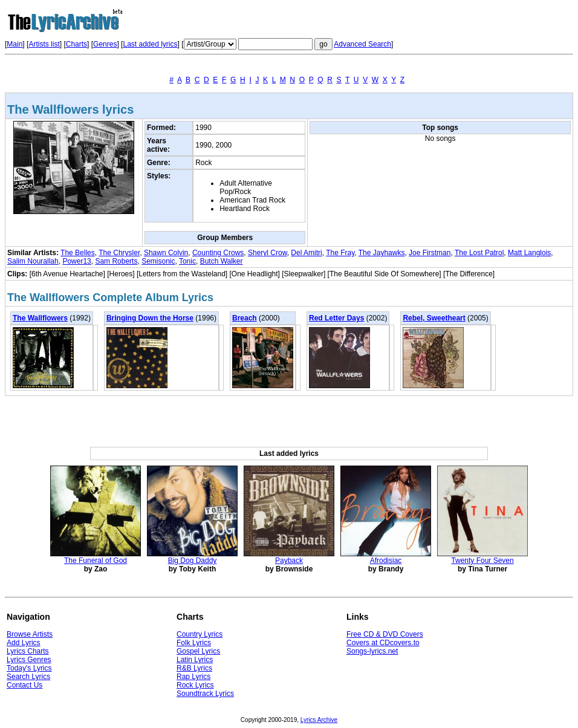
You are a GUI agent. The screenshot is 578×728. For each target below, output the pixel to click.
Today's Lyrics (29, 668)
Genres (105, 44)
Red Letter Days (336, 318)
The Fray (340, 253)
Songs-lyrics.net (372, 651)
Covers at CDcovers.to (383, 643)
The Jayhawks (382, 253)
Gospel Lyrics (198, 651)
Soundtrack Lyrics (205, 694)
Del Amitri (306, 253)
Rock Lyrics (195, 685)
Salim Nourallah (33, 261)
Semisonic (158, 261)
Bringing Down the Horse (150, 318)
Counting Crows (218, 253)
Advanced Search (362, 44)
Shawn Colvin (166, 253)
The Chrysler (119, 253)
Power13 (76, 261)
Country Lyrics (200, 634)
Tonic (187, 261)
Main (15, 44)
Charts (76, 44)
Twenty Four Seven (482, 561)
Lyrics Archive (319, 720)
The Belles (78, 253)
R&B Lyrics (194, 668)
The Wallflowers (40, 318)
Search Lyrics (28, 677)
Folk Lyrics (194, 643)
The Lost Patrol (479, 253)
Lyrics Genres (29, 660)
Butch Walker (222, 261)
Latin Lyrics (195, 660)
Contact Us (24, 685)
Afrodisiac (386, 561)
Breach (245, 318)
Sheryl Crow (268, 253)
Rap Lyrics (193, 677)
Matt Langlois (529, 253)
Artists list (44, 44)
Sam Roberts (116, 261)
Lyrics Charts (28, 651)
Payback (289, 561)
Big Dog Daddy (193, 561)
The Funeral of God (96, 561)
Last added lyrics (150, 44)
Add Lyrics (24, 643)
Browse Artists (30, 634)
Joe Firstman (430, 253)
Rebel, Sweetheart (434, 318)
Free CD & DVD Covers (385, 634)
